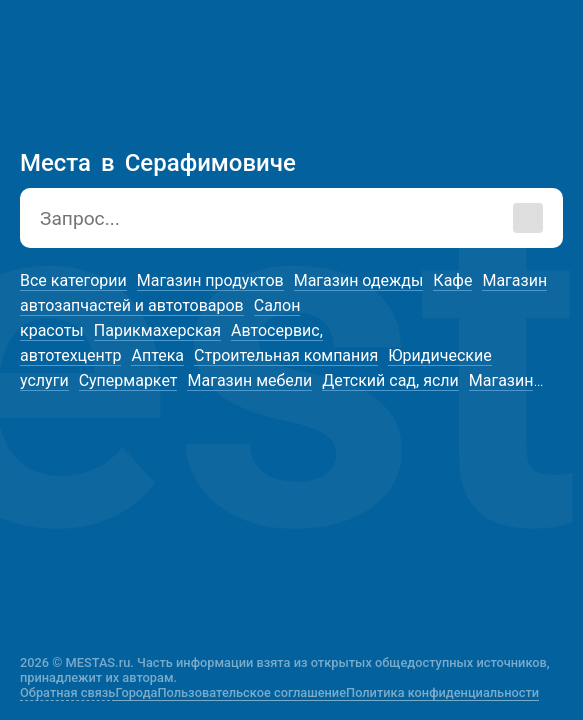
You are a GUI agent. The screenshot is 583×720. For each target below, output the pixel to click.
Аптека (157, 355)
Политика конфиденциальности (442, 692)
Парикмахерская (157, 330)
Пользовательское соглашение (252, 692)
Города (136, 692)
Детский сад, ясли (390, 380)
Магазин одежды (359, 280)
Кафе (452, 280)
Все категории (73, 280)
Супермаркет (128, 380)
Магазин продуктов (210, 280)
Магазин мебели (249, 380)
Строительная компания (286, 355)
